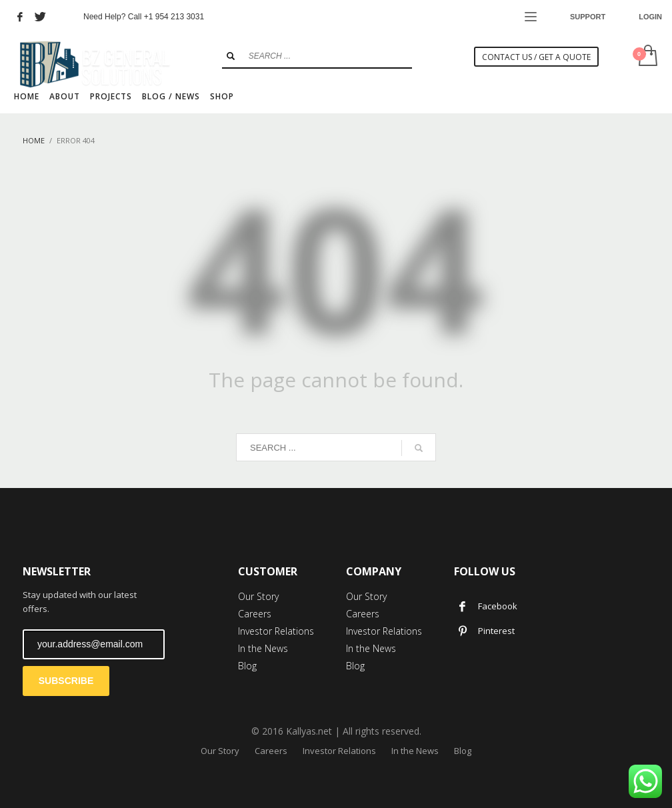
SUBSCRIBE (66, 681)
